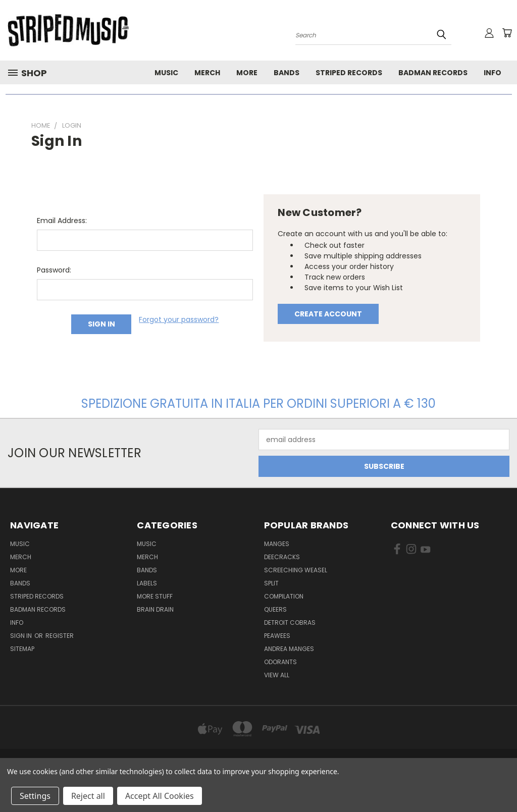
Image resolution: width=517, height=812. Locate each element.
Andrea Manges (289, 649)
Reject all (88, 796)
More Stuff (155, 596)
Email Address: (62, 221)
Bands (287, 73)
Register (60, 636)
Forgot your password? (179, 319)
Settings (35, 796)
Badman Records (433, 73)
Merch (207, 73)
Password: (54, 270)
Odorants (280, 662)
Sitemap (22, 649)
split (271, 583)
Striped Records (349, 73)
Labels (147, 583)
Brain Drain (155, 609)
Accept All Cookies (160, 796)
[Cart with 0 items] (507, 33)
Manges (277, 544)
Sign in (22, 636)
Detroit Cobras (290, 622)
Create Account (328, 314)
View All (277, 675)
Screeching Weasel (296, 570)
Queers (275, 609)
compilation (284, 596)
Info (493, 73)
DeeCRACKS (282, 557)
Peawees (277, 636)
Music (166, 73)
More (247, 73)
